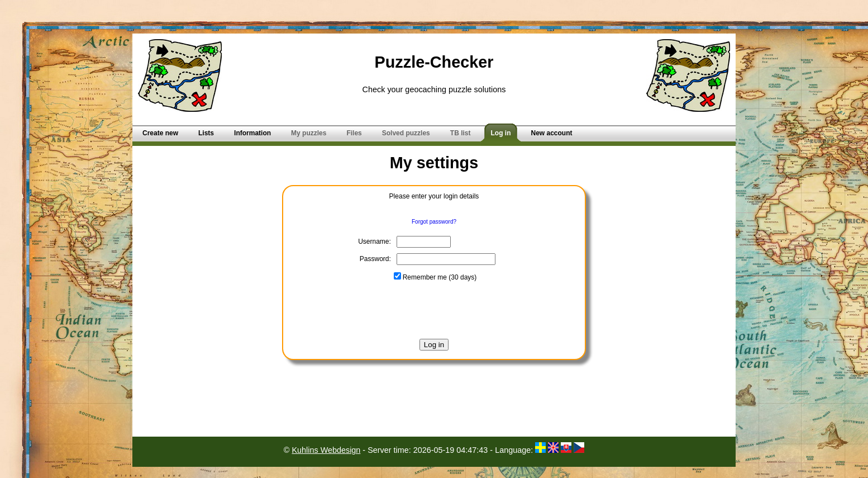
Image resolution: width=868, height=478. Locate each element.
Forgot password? (434, 222)
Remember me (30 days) (435, 277)
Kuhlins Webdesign (326, 450)
